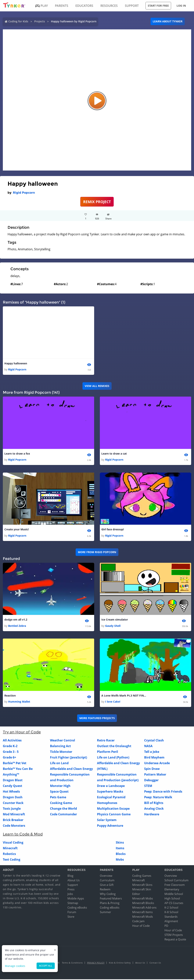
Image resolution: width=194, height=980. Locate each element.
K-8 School (171, 913)
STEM (148, 787)
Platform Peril (108, 753)
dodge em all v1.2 (16, 620)
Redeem (105, 890)
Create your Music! (17, 530)
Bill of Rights (154, 804)
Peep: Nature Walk (158, 798)
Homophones (107, 804)
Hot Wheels (11, 792)
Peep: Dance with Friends (163, 792)
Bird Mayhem (154, 758)
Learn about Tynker (168, 21)
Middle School (174, 895)
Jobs (70, 895)
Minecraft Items (142, 913)
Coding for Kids (18, 21)
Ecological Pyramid (111, 798)
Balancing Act (60, 747)
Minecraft (10, 849)
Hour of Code (141, 926)
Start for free (158, 6)
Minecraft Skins (142, 885)
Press (71, 890)
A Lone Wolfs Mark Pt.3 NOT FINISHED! (124, 696)
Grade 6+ (9, 758)
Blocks (121, 855)
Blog (70, 876)
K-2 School (171, 908)
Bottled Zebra (17, 626)
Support (73, 885)
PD (166, 926)
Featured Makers (111, 899)
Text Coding (12, 860)
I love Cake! (113, 703)
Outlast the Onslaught (114, 747)
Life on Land (59, 764)
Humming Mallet (19, 703)
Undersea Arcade (157, 764)
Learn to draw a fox (17, 454)
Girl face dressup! (113, 530)
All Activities (12, 741)
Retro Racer (106, 741)
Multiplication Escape (113, 809)
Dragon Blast (13, 781)
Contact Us (155, 963)
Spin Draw (152, 770)
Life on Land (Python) (113, 758)
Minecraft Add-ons (144, 908)
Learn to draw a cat (114, 454)
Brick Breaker (13, 821)
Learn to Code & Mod (23, 835)
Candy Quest (13, 787)
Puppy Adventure (110, 827)
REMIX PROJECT (97, 202)
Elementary (172, 890)
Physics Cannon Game (114, 815)
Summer (105, 913)
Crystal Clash (154, 741)
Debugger (151, 781)
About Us (74, 881)
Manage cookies (15, 966)
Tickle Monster (61, 753)
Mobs (120, 860)
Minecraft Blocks (143, 904)
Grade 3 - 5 (11, 753)
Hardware (152, 815)
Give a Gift (107, 885)
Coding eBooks (77, 908)
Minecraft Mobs (143, 899)
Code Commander (63, 815)
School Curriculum (176, 881)
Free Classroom (175, 885)
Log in (181, 6)
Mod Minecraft (14, 815)
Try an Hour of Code (22, 733)
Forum (72, 913)
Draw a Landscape (111, 787)
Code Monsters (14, 827)
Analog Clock (154, 809)
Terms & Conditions (72, 963)
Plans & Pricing (110, 904)
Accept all (46, 966)
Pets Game (58, 798)
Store (71, 917)
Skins (120, 843)
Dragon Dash (13, 798)
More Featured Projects (97, 719)
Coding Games (142, 876)
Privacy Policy (96, 963)
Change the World (63, 809)
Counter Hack (13, 804)
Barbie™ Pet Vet (15, 764)
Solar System (107, 821)
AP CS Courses (174, 904)
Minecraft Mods (143, 917)
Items (120, 849)
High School (172, 899)
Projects (40, 21)
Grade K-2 (10, 747)
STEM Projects (174, 935)
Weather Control (63, 741)
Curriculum (107, 881)
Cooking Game (61, 804)
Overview (106, 876)
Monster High (60, 787)
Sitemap (73, 904)
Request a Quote (175, 940)
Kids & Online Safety (120, 963)
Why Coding (108, 895)
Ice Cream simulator (115, 620)
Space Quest (59, 792)
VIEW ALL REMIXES (97, 386)
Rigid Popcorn (24, 193)
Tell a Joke (152, 753)
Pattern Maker (155, 775)
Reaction (10, 696)
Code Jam (138, 922)
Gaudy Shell (113, 626)
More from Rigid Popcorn (97, 553)
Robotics (9, 855)
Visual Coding (13, 843)
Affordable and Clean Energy (71, 770)
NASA (148, 747)
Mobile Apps (76, 899)
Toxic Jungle (12, 809)
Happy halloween (16, 364)
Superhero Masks (110, 792)
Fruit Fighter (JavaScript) (68, 758)
